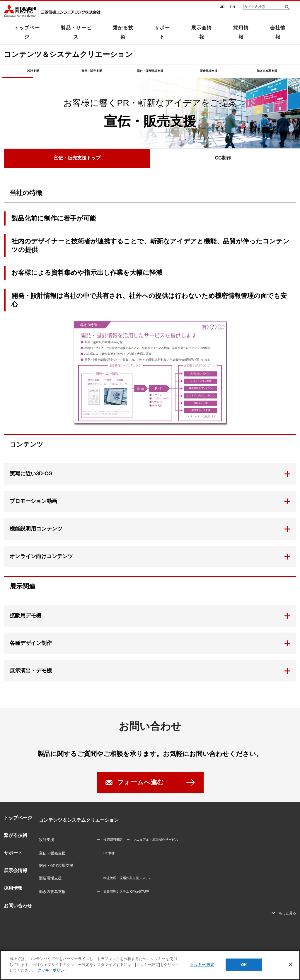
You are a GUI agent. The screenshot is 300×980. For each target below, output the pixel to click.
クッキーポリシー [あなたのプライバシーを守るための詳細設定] (53, 970)
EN (232, 7)
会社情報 (278, 32)
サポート (162, 32)
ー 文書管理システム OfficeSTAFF (123, 891)
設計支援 (33, 71)
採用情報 (241, 32)
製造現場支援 (209, 71)
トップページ (27, 32)
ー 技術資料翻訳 (110, 840)
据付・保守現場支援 (150, 71)
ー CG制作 (106, 853)
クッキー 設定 (202, 965)
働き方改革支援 (267, 71)
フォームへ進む (140, 782)
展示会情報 (202, 32)
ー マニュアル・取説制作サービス (152, 840)
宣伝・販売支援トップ (77, 158)
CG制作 (223, 158)
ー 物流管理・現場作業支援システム (124, 878)
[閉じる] (291, 964)
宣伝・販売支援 (92, 71)
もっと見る (287, 913)
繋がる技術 (123, 32)
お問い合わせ (18, 906)
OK (244, 965)
